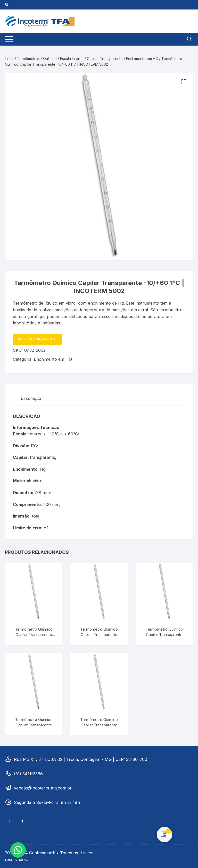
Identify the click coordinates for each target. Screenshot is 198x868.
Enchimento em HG (142, 59)
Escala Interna (72, 59)
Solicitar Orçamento (37, 339)
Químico (50, 59)
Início (9, 59)
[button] (184, 82)
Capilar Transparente (105, 59)
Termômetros (28, 59)
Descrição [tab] (31, 399)
